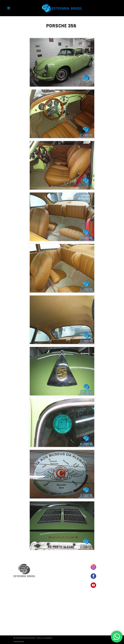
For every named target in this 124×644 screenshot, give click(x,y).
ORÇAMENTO (70, 585)
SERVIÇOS (69, 580)
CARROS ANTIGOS (72, 575)
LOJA (67, 570)
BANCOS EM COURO (73, 565)
